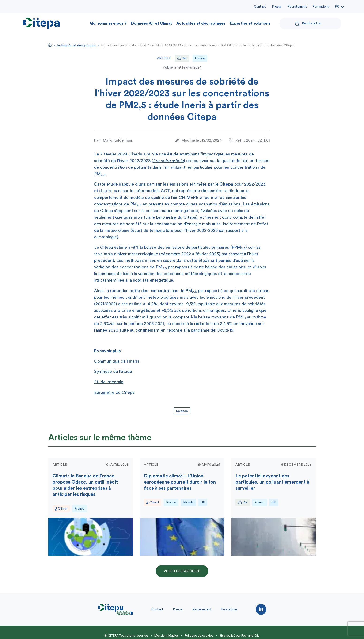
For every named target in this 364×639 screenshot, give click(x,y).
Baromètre (104, 392)
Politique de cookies (199, 636)
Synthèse (103, 372)
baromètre (166, 217)
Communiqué (107, 361)
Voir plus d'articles (182, 571)
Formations (321, 6)
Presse (277, 6)
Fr (337, 7)
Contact (260, 6)
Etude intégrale (109, 382)
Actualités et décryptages (201, 23)
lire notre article (168, 161)
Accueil (50, 45)
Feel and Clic (250, 636)
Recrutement (297, 6)
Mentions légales (166, 636)
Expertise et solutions (250, 23)
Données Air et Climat (152, 23)
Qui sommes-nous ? (108, 23)
